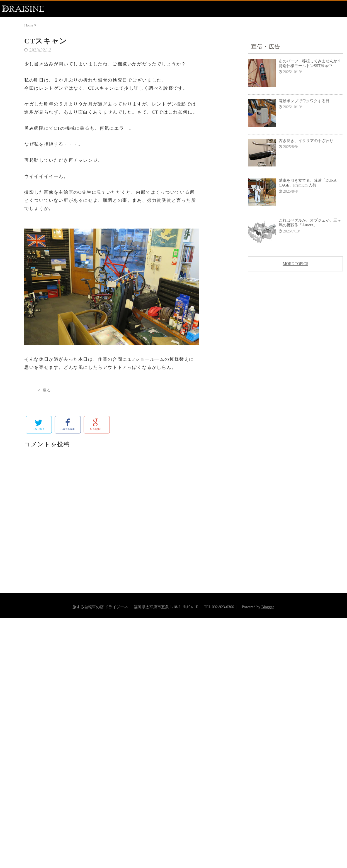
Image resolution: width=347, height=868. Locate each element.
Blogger (267, 607)
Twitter (39, 424)
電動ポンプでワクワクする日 (304, 101)
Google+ (97, 424)
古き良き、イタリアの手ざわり (306, 141)
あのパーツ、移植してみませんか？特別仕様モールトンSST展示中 (310, 63)
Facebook (68, 424)
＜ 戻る (44, 390)
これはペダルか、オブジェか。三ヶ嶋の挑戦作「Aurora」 (310, 223)
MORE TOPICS (295, 264)
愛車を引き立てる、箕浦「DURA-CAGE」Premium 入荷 (308, 183)
